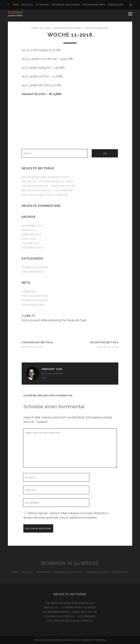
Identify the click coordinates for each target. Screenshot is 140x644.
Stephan (42, 5)
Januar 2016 (31, 243)
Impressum (116, 5)
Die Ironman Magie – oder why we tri (49, 186)
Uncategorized (97, 28)
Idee (16, 5)
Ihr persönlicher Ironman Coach (46, 177)
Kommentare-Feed (35, 300)
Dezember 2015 (32, 248)
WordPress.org (33, 305)
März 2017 (29, 230)
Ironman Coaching (65, 5)
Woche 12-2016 (108, 347)
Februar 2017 (31, 234)
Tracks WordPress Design (53, 640)
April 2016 (29, 239)
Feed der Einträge (35, 296)
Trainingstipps (94, 5)
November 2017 (33, 226)
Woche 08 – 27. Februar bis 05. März (48, 182)
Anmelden (29, 292)
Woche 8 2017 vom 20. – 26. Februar (47, 190)
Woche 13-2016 (32, 347)
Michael (27, 5)
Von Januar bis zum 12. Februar (45, 195)
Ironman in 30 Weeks (70, 563)
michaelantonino (68, 28)
